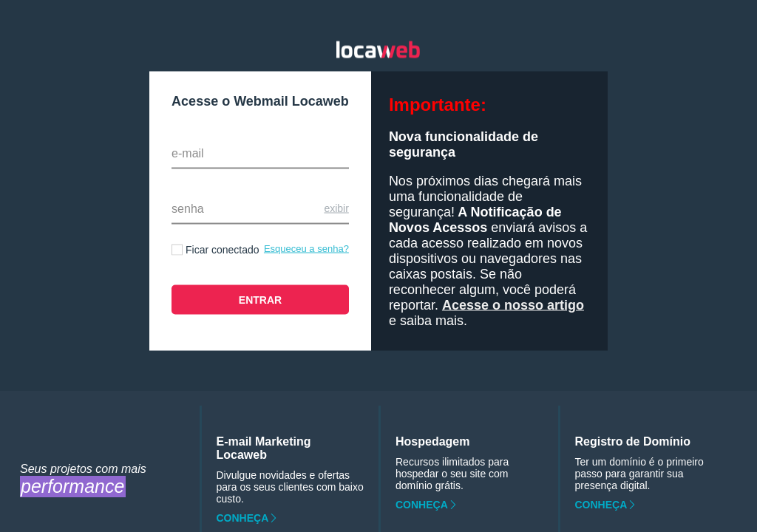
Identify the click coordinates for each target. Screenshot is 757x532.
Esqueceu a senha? (306, 249)
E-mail (188, 153)
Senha (188, 209)
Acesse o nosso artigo (513, 305)
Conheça (243, 518)
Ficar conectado (223, 250)
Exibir (336, 208)
